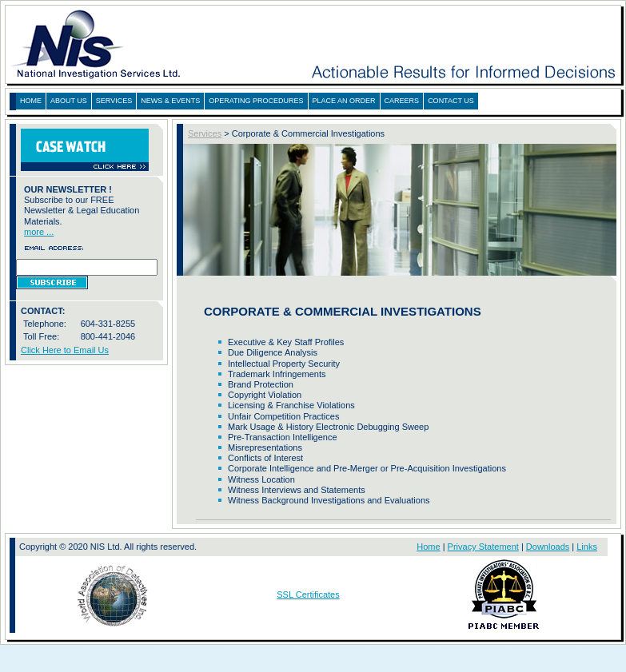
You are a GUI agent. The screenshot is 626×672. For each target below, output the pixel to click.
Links (587, 547)
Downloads (548, 547)
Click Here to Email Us (65, 350)
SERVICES (114, 101)
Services (205, 133)
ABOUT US (69, 101)
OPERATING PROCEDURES (256, 101)
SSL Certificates (308, 594)
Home (428, 547)
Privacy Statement (483, 547)
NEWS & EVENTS (170, 101)
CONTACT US (451, 101)
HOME (31, 101)
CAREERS (402, 101)
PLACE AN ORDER (344, 101)
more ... (39, 232)
